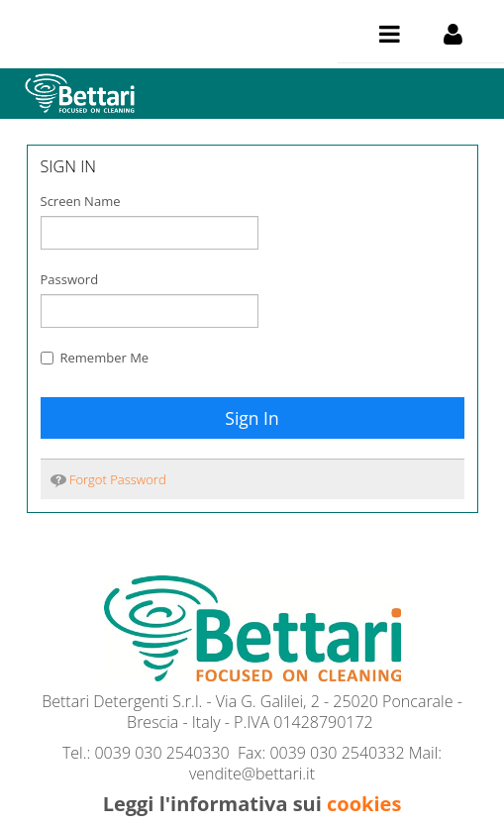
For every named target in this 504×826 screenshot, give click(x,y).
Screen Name (81, 201)
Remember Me (95, 358)
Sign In (252, 418)
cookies (364, 804)
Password (70, 279)
